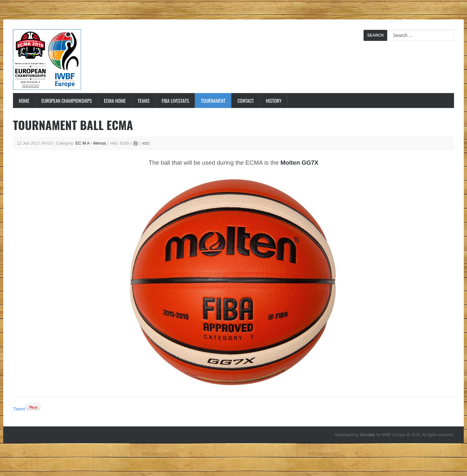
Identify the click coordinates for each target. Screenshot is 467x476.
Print (136, 143)
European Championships (67, 101)
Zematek (368, 435)
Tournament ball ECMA (73, 125)
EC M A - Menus (91, 143)
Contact (246, 101)
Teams (144, 101)
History (274, 101)
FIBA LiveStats (175, 101)
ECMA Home (115, 101)
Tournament (213, 101)
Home (24, 101)
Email (145, 143)
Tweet (19, 409)
